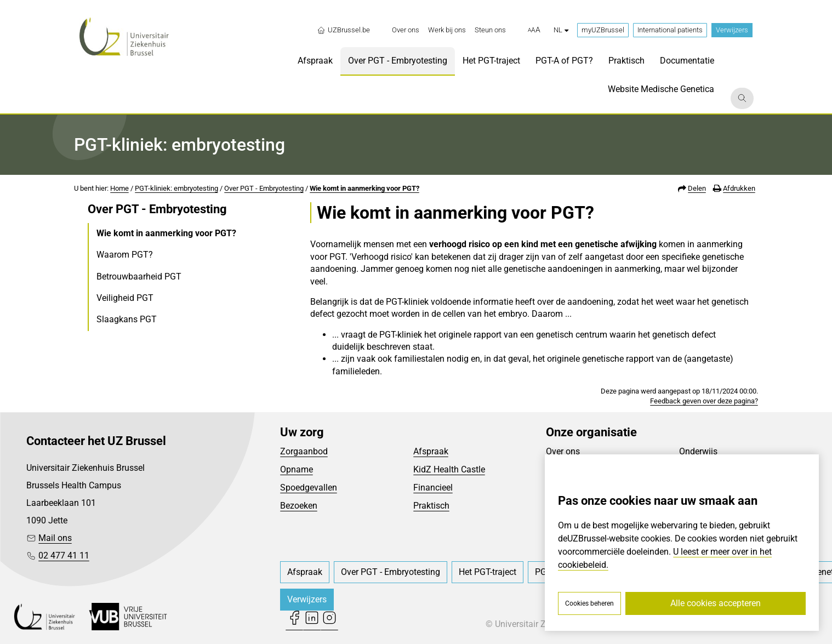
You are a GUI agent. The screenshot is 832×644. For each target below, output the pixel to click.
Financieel (433, 488)
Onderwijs (698, 451)
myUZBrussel (603, 30)
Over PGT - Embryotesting (264, 188)
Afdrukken (739, 188)
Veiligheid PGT (125, 298)
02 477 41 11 (64, 555)
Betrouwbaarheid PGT (139, 277)
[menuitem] (406, 30)
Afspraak (431, 451)
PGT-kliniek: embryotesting (176, 188)
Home (119, 188)
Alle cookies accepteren (716, 603)
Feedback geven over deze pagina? (704, 401)
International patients (670, 30)
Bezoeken (299, 506)
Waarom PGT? (125, 255)
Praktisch (431, 506)
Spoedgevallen (309, 488)
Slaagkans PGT (127, 319)
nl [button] (561, 30)
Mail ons (55, 538)
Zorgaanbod (304, 451)
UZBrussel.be (343, 30)
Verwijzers (732, 30)
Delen (697, 188)
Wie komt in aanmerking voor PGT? (364, 188)
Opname (297, 469)
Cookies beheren (589, 603)
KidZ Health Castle (449, 469)
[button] (534, 30)
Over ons (563, 451)
